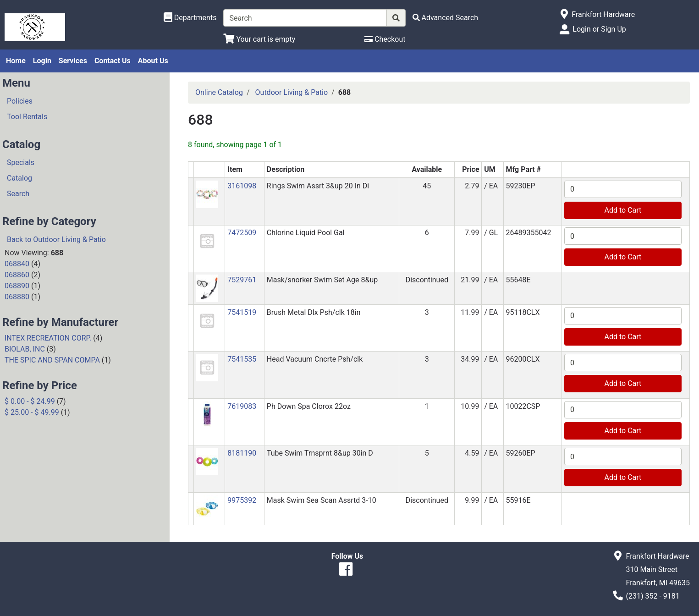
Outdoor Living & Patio (292, 92)
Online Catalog (219, 92)
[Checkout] (385, 39)
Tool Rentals (27, 117)
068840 (17, 264)
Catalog (19, 178)
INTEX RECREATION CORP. (48, 338)
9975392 (242, 500)
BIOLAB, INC (25, 349)
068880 (17, 297)
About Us (153, 61)
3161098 (242, 186)
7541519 (242, 312)
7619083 (242, 406)
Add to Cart (623, 210)
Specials (21, 162)
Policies (20, 101)
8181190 (242, 453)
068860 (17, 275)
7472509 (242, 233)
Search (18, 194)
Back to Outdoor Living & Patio (56, 239)
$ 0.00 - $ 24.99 (30, 401)
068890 (17, 286)
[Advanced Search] (446, 18)
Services (73, 61)
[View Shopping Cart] (259, 39)
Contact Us (113, 61)
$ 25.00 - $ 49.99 (32, 412)
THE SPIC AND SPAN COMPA (52, 360)
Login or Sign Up (599, 29)
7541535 (242, 359)
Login (42, 61)
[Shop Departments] (190, 18)
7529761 (242, 280)
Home (16, 61)
